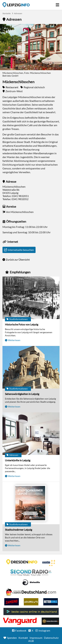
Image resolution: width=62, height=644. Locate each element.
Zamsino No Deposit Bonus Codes (12, 602)
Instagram (44, 630)
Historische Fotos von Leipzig (22, 324)
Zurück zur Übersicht (18, 259)
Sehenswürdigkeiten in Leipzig (22, 394)
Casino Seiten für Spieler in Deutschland (31, 582)
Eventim (49, 563)
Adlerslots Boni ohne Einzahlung (31, 602)
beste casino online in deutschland (31, 611)
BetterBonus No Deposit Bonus (51, 602)
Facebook (21, 630)
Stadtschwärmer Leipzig (19, 530)
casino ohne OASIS (20, 621)
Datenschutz (51, 638)
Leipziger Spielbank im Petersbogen (31, 592)
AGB (31, 641)
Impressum (36, 638)
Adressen (18, 13)
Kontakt (23, 638)
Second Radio (31, 573)
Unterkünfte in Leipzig (18, 460)
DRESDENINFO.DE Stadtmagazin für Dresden (22, 562)
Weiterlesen (14, 340)
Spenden (12, 638)
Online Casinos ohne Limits (50, 621)
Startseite (16, 5)
